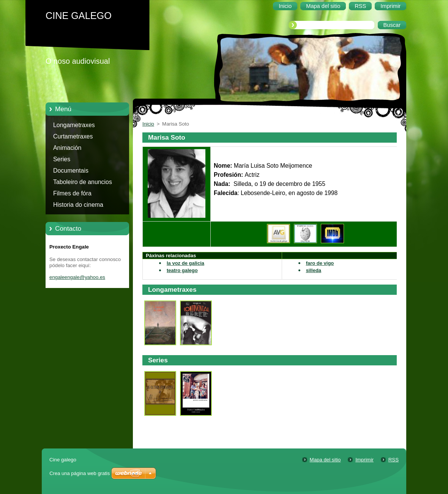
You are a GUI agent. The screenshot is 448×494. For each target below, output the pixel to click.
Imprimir (364, 460)
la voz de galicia (185, 263)
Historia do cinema (78, 205)
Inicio (148, 124)
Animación (67, 148)
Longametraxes (74, 125)
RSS (394, 460)
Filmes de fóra (72, 193)
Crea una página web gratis (80, 473)
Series (62, 159)
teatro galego (182, 270)
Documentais (71, 171)
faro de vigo (320, 263)
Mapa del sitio (325, 460)
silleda (314, 270)
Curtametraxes (73, 136)
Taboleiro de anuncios (83, 182)
